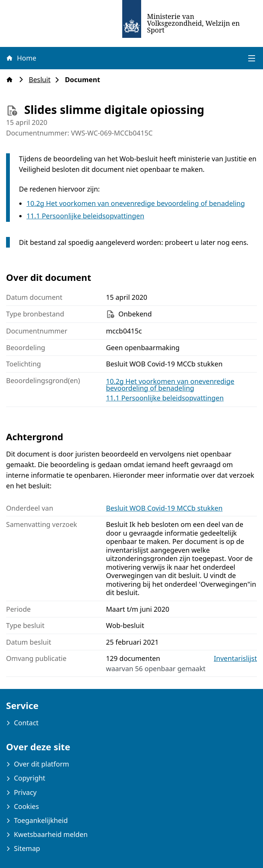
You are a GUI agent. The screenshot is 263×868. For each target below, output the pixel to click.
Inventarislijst (235, 658)
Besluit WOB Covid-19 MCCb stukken (164, 508)
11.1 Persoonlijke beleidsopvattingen (85, 216)
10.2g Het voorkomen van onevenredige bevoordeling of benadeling (136, 203)
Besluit (42, 80)
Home (21, 58)
